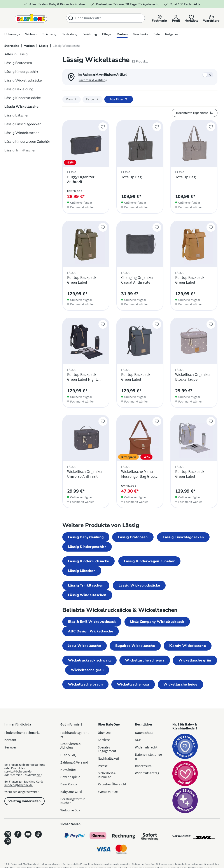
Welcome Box (70, 810)
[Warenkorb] (211, 18)
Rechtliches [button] (144, 724)
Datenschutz (144, 733)
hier (39, 775)
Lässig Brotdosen (133, 537)
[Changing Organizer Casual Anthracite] (140, 266)
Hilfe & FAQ (68, 755)
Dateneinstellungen (148, 756)
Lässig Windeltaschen (87, 595)
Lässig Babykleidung (86, 537)
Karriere (104, 740)
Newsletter (68, 769)
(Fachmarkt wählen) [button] (92, 80)
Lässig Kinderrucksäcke (88, 561)
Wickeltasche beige (180, 684)
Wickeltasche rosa (133, 684)
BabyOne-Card (71, 792)
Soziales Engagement (107, 749)
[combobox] (107, 18)
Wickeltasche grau (87, 670)
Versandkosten (53, 864)
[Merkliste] (191, 18)
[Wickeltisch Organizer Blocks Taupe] (194, 363)
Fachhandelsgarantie (74, 734)
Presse (103, 766)
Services (10, 747)
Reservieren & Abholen (71, 746)
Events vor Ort (108, 792)
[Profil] (174, 18)
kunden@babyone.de (18, 785)
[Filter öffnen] (119, 99)
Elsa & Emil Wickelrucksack (92, 622)
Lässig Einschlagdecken (183, 537)
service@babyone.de (18, 771)
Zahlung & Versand (74, 762)
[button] (157, 18)
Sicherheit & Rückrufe (107, 775)
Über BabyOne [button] (109, 724)
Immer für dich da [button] (18, 724)
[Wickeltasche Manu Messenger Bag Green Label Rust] (140, 461)
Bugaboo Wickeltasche (135, 646)
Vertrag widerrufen (24, 801)
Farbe (93, 99)
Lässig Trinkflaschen (86, 585)
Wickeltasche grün (195, 660)
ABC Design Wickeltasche (91, 631)
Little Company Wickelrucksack (157, 622)
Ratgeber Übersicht (112, 784)
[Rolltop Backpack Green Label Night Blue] (86, 363)
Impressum (143, 766)
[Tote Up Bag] (140, 167)
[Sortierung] (195, 113)
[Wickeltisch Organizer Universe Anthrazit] (86, 461)
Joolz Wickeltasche (85, 646)
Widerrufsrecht (146, 747)
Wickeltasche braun (85, 684)
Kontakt (10, 740)
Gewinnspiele (70, 777)
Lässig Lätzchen (82, 571)
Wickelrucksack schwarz (89, 660)
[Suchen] (68, 18)
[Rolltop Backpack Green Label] (86, 266)
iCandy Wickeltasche (188, 646)
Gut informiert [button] (71, 724)
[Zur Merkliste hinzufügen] (103, 127)
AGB (138, 740)
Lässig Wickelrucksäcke (139, 585)
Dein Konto (69, 784)
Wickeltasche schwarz (145, 660)
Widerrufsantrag (147, 773)
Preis (72, 99)
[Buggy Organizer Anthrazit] (86, 167)
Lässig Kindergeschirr (87, 547)
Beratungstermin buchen (73, 801)
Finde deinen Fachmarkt (22, 733)
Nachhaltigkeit (108, 758)
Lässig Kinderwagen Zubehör (149, 561)
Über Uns (105, 733)
